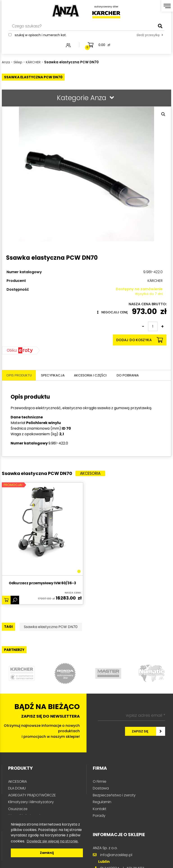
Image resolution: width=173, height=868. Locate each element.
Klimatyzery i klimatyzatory (31, 802)
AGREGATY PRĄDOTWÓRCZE (32, 795)
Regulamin (102, 802)
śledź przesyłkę (150, 35)
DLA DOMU (17, 788)
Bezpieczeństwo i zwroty (114, 795)
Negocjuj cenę (112, 312)
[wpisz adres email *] (131, 716)
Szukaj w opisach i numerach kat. (41, 35)
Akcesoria (90, 474)
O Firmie (100, 782)
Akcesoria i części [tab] (92, 375)
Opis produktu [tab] (19, 375)
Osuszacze (18, 809)
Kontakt (100, 809)
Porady (99, 816)
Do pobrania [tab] (129, 375)
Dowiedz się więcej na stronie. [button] (52, 841)
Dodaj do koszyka (140, 340)
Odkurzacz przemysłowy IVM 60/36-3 (42, 583)
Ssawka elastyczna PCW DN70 (51, 627)
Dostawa (101, 788)
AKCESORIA (17, 782)
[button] (163, 114)
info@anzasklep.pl (116, 855)
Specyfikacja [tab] (54, 375)
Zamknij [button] (47, 853)
